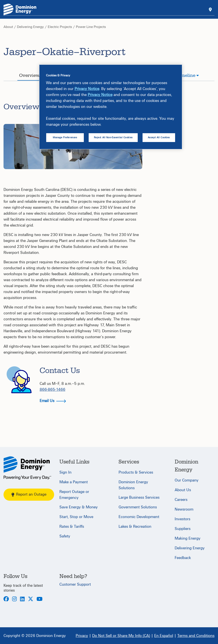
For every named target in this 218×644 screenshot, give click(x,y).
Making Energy (188, 538)
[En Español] (164, 636)
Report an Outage (29, 494)
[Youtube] (39, 599)
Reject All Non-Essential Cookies (113, 137)
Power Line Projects (91, 27)
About (8, 27)
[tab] (31, 76)
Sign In (65, 472)
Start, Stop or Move (76, 517)
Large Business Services (139, 497)
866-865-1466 (52, 390)
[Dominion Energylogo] (20, 10)
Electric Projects (60, 27)
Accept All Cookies (159, 137)
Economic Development (139, 517)
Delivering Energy (30, 27)
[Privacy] (82, 636)
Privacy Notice (87, 89)
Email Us (53, 401)
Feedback (183, 558)
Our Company (187, 480)
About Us (183, 490)
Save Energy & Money (79, 507)
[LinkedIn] (22, 599)
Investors (182, 519)
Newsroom (184, 509)
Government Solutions (138, 507)
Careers (181, 500)
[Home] (27, 468)
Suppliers (183, 529)
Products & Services (136, 472)
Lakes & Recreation (135, 527)
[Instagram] (14, 599)
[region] (111, 107)
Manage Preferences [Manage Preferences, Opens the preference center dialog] (65, 137)
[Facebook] (6, 599)
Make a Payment (74, 482)
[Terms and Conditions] (196, 636)
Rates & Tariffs (72, 527)
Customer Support (75, 584)
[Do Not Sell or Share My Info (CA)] (121, 636)
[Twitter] (31, 599)
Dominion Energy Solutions (133, 485)
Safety (65, 536)
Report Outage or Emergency (74, 495)
